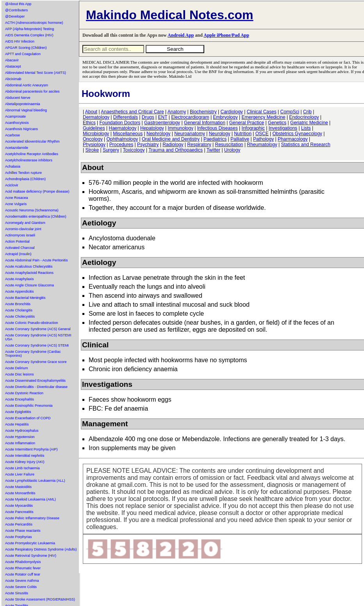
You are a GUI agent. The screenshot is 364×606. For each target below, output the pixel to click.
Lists (306, 128)
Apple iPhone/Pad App (226, 35)
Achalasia (13, 166)
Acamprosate (15, 116)
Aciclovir (12, 185)
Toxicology (134, 150)
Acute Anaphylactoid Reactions (29, 273)
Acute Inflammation (20, 443)
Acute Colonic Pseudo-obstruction (32, 323)
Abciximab (13, 79)
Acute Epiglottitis (18, 412)
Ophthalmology (122, 139)
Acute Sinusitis (17, 593)
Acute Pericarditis (19, 524)
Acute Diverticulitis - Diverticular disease (36, 387)
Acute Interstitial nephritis (25, 456)
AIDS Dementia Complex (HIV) (29, 35)
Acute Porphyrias (19, 537)
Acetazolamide (17, 148)
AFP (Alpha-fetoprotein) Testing (29, 29)
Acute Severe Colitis (21, 587)
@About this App (18, 4)
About (91, 112)
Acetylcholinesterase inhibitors (29, 160)
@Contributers (16, 10)
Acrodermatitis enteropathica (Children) (36, 216)
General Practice (247, 123)
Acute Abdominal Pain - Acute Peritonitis (37, 260)
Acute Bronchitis (18, 304)
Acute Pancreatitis (19, 512)
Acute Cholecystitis (20, 316)
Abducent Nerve (18, 98)
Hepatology (152, 128)
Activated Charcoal (20, 248)
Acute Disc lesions (20, 374)
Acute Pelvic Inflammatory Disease (32, 518)
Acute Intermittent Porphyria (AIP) (31, 449)
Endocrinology (304, 117)
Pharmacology (293, 139)
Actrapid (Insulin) (18, 254)
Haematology (123, 128)
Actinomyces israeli (20, 235)
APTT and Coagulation (23, 54)
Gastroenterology (162, 123)
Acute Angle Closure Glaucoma (29, 285)
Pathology (263, 139)
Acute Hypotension (20, 437)
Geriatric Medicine (309, 123)
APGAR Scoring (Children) (26, 48)
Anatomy (177, 112)
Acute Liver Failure (20, 474)
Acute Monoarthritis (20, 493)
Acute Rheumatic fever (23, 568)
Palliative (240, 139)
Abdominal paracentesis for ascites (32, 91)
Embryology (225, 117)
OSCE (262, 134)
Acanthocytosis (17, 123)
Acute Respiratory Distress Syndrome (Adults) (41, 549)
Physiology (94, 145)
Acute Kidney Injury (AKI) (25, 462)
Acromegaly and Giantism (25, 223)
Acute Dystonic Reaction (24, 393)
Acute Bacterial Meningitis (25, 298)
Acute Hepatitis (17, 424)
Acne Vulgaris (16, 204)
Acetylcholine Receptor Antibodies (32, 154)
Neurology (220, 134)
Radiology (173, 145)
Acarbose (12, 135)
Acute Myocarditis (19, 506)
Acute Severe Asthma (22, 581)
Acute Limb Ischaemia (22, 468)
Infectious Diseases (218, 128)
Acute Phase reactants (23, 531)
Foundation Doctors (120, 123)
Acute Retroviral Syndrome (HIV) (31, 556)
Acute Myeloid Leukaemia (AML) (30, 499)
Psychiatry (148, 145)
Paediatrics (215, 139)
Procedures (121, 145)
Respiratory (199, 145)
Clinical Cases (262, 112)
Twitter (213, 150)
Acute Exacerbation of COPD (28, 418)
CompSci (290, 112)
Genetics (277, 123)
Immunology (181, 128)
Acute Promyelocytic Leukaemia (30, 543)
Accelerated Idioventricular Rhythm (32, 141)
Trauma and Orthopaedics (176, 150)
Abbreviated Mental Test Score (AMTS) (36, 73)
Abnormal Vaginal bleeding (26, 110)
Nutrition (243, 134)
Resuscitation (229, 145)
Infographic (253, 128)
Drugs (148, 117)
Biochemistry (203, 112)
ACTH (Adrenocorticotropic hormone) (34, 23)
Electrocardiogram (190, 117)
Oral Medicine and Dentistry (171, 139)
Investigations (283, 128)
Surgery (111, 150)
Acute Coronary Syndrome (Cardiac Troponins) (33, 354)
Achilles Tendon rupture (23, 173)
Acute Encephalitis (20, 399)
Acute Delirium (17, 368)
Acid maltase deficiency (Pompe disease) (37, 191)
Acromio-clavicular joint (23, 229)
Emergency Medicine (264, 117)
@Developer (15, 16)
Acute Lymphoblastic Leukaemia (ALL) (35, 481)
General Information (205, 123)
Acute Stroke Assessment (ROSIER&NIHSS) (40, 599)
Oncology (93, 139)
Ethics (89, 123)
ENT (163, 117)
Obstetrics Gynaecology (297, 134)
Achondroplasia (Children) (25, 179)
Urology (232, 150)
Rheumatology (262, 145)
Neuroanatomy (190, 134)
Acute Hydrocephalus (22, 431)
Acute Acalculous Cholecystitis (29, 266)
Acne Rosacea (17, 198)
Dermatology (96, 117)
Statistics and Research (306, 145)
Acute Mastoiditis (18, 487)
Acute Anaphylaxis (20, 279)
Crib (307, 112)
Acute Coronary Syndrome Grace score (36, 362)
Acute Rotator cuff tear (23, 574)
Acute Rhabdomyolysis (23, 562)
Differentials (126, 117)
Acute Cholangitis (19, 310)
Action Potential (17, 241)
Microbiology (96, 134)
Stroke (92, 150)
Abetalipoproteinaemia (23, 104)
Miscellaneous (128, 134)
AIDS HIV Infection (20, 41)
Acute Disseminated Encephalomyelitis (35, 381)
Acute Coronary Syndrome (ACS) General (38, 329)
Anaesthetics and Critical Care (132, 112)
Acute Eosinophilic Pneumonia (29, 406)
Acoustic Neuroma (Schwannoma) (32, 210)
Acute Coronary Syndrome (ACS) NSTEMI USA (38, 337)
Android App (181, 35)
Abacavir (12, 60)
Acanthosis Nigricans (21, 129)
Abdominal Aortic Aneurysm (27, 85)
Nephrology (158, 134)
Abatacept (13, 66)
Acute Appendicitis (20, 291)
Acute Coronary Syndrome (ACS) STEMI (37, 345)
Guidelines (94, 128)
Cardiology (231, 112)
